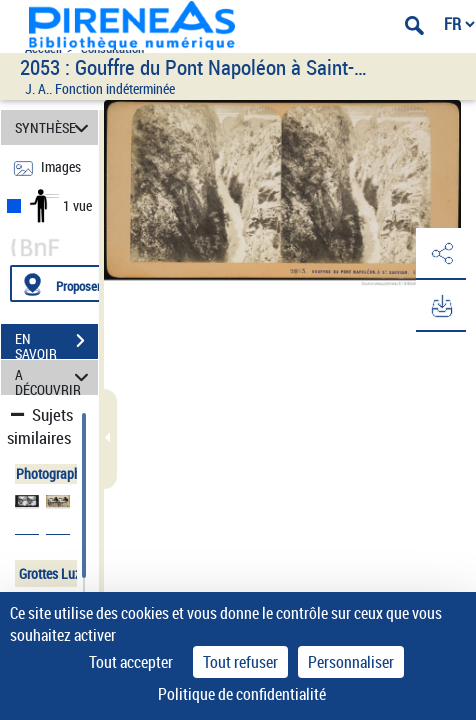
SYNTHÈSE (55, 127)
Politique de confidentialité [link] (242, 694)
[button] (441, 254)
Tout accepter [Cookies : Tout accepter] (131, 662)
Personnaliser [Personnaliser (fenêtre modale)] (351, 662)
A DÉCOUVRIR (55, 377)
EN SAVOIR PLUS (56, 343)
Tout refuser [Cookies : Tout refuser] (240, 662)
